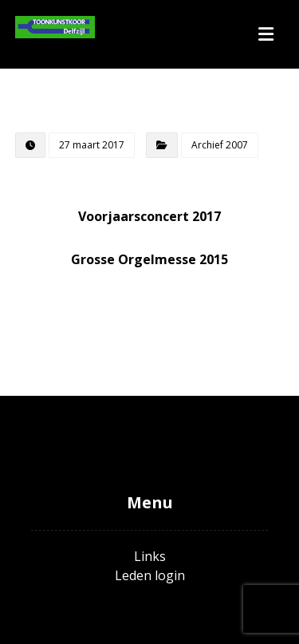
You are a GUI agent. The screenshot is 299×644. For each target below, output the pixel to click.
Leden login (150, 575)
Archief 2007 (220, 145)
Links (150, 556)
